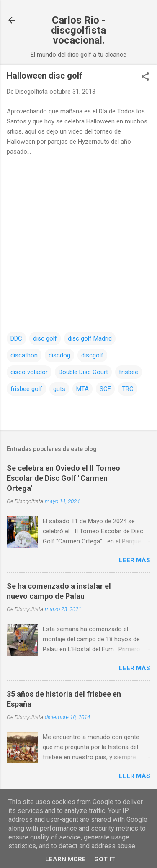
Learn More (66, 859)
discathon (24, 355)
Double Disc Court (83, 372)
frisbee (129, 372)
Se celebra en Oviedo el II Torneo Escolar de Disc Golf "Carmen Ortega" (63, 478)
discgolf (92, 355)
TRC (128, 389)
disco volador (29, 372)
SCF (105, 389)
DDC (16, 338)
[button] (145, 77)
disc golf (45, 338)
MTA (82, 389)
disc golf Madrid (90, 338)
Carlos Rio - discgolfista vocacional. (78, 30)
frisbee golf (26, 389)
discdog (59, 355)
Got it (105, 859)
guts (59, 389)
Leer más (135, 560)
